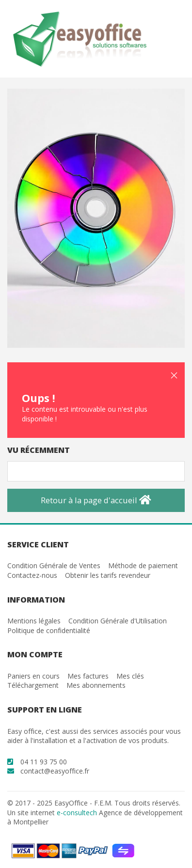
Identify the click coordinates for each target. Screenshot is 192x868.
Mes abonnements (96, 685)
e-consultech (77, 813)
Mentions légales (34, 621)
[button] (174, 375)
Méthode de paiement (143, 566)
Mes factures (88, 676)
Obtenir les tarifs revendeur (108, 575)
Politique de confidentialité (49, 630)
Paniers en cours (33, 676)
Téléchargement (33, 685)
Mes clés (130, 676)
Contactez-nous (32, 575)
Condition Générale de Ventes (54, 566)
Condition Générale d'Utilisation (118, 621)
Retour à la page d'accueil (96, 500)
